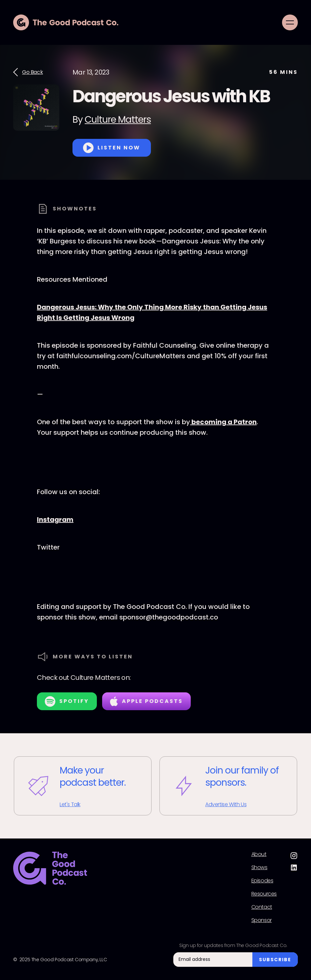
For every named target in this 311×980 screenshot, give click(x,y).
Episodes (262, 881)
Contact (262, 907)
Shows (259, 868)
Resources (264, 894)
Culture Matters (118, 120)
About (259, 854)
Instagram (55, 520)
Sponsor (262, 920)
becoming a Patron (223, 422)
